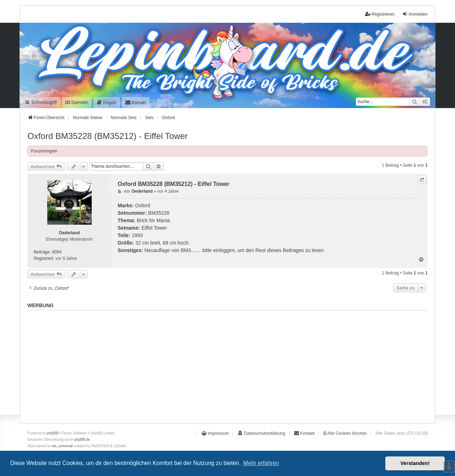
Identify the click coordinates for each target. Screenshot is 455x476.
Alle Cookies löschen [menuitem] (345, 433)
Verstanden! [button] (415, 463)
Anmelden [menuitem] (415, 14)
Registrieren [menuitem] (380, 14)
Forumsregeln (44, 151)
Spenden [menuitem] (77, 102)
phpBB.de (82, 440)
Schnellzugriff (41, 102)
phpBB (53, 433)
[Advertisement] (227, 363)
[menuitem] (107, 103)
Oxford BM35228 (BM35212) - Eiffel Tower (108, 136)
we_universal (62, 446)
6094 (57, 252)
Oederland (69, 233)
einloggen (224, 250)
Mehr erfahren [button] (261, 463)
